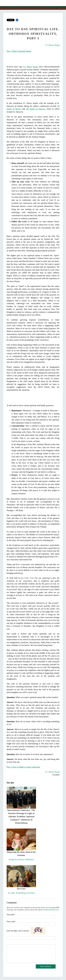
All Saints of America (36, 109)
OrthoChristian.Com (52, 910)
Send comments (46, 966)
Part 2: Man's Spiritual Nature (19, 51)
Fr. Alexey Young (52, 45)
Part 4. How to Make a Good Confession (23, 767)
